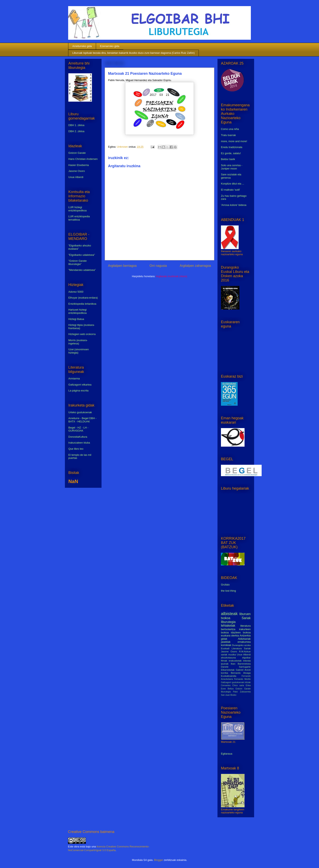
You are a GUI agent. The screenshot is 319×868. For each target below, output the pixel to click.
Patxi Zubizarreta (242, 692)
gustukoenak (238, 682)
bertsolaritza (228, 629)
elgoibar (246, 658)
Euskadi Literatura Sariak (236, 648)
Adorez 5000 (76, 292)
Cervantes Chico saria (232, 685)
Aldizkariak (244, 639)
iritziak (248, 682)
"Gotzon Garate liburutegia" (78, 262)
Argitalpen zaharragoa (195, 266)
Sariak (246, 618)
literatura (245, 626)
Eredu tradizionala (232, 147)
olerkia (235, 636)
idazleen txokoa (241, 632)
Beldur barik (228, 159)
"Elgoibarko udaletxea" (82, 255)
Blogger (159, 860)
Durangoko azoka (241, 645)
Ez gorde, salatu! (231, 153)
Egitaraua (227, 754)
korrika (225, 673)
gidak (224, 639)
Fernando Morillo (242, 679)
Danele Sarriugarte (236, 667)
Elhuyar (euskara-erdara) (83, 298)
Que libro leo (76, 449)
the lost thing (228, 591)
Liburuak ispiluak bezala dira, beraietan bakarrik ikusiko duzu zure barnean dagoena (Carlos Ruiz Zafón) (134, 53)
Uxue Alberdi (76, 177)
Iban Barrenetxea (241, 664)
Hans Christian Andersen (83, 159)
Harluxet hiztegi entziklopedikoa (78, 311)
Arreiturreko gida (82, 46)
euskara (226, 636)
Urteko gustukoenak (80, 412)
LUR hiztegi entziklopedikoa (78, 209)
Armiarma (74, 379)
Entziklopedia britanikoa (82, 304)
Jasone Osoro (77, 171)
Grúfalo (225, 585)
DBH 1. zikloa (76, 125)
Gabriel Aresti (243, 670)
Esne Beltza (227, 689)
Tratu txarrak (228, 135)
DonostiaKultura (78, 437)
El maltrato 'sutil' (231, 190)
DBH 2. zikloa (76, 131)
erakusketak (235, 661)
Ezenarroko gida (110, 46)
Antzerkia (245, 636)
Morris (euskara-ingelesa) (78, 342)
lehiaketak (228, 626)
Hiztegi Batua (76, 319)
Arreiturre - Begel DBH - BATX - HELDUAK (82, 420)
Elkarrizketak (228, 670)
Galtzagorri (226, 682)
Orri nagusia (158, 266)
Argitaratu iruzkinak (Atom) (172, 276)
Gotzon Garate (77, 153)
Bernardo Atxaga (241, 673)
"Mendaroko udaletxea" (82, 270)
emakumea (244, 642)
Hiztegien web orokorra (82, 334)
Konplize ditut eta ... (233, 184)
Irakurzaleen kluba (79, 443)
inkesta (247, 661)
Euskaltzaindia (229, 676)
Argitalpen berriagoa (122, 266)
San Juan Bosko (229, 695)
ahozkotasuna (228, 658)
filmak (224, 661)
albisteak (229, 614)
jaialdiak (226, 642)
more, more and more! (234, 141)
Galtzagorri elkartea (80, 385)
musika (232, 654)
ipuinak (225, 664)
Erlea (248, 685)
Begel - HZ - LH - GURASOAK (78, 429)
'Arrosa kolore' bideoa (234, 205)
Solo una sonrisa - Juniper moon (232, 167)
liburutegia (228, 622)
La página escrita (78, 391)
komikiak (226, 645)
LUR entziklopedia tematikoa (79, 218)
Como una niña (230, 129)
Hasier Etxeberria (79, 165)
